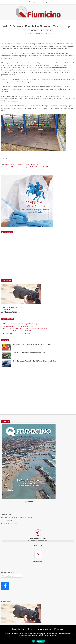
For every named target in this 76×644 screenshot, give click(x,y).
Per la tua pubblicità (38, 538)
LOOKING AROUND (38, 562)
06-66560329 (8, 521)
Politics (50, 33)
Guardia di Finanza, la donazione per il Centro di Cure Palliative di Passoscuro (30, 167)
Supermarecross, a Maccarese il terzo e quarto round (22, 165)
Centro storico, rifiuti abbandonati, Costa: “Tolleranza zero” (21, 331)
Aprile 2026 (29, 502)
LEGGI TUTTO (38, 545)
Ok (34, 641)
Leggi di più (41, 641)
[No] (74, 635)
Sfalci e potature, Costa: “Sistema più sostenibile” (18, 333)
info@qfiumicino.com (11, 524)
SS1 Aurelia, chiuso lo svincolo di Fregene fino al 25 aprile (21, 324)
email (7, 310)
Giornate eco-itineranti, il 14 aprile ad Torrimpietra (18, 326)
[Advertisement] (38, 259)
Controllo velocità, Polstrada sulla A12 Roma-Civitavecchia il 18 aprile (25, 328)
